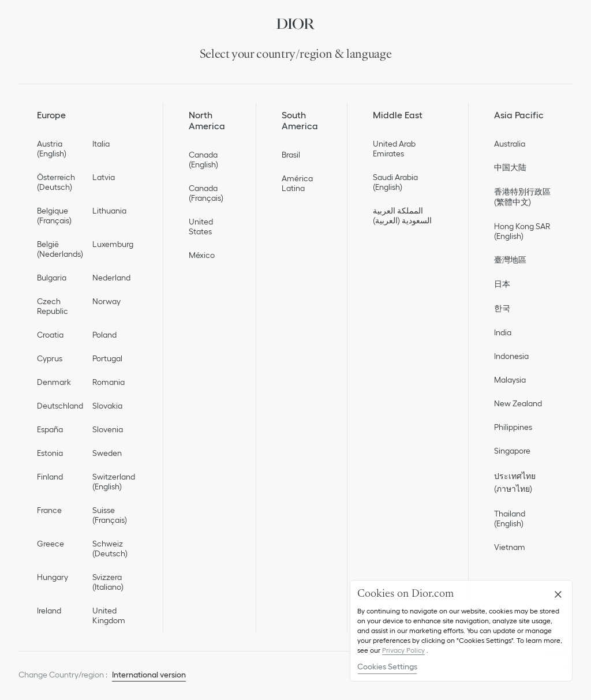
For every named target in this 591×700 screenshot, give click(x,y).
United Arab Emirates (394, 149)
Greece (51, 544)
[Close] (558, 594)
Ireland (49, 611)
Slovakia (107, 406)
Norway (106, 301)
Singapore (512, 451)
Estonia (50, 453)
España (50, 429)
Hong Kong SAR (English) (522, 231)
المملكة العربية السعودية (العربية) (402, 216)
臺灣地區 (510, 260)
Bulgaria (52, 278)
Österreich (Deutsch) (56, 182)
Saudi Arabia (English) (395, 182)
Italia (101, 144)
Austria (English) (52, 149)
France (49, 510)
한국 (502, 308)
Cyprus (50, 358)
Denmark (54, 382)
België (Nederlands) (60, 249)
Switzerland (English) (114, 482)
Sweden (107, 453)
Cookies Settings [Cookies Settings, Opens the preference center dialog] (387, 667)
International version (149, 675)
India (503, 332)
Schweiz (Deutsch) (110, 549)
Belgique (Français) (54, 216)
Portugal (107, 358)
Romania (109, 382)
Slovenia (108, 429)
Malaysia (510, 380)
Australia (510, 144)
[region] (461, 631)
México (202, 255)
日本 (502, 284)
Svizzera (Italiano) (108, 582)
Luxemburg (113, 244)
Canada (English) (203, 160)
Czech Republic (53, 306)
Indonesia (511, 356)
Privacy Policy (403, 650)
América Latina (297, 183)
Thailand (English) (510, 519)
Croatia (50, 335)
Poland (104, 335)
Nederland (111, 278)
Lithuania (109, 211)
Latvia (104, 177)
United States (201, 227)
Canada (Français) (206, 193)
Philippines (513, 427)
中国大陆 (510, 167)
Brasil (291, 155)
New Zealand (518, 403)
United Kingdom (109, 615)
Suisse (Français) (110, 515)
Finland (50, 477)
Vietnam (510, 547)
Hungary (53, 577)
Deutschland (60, 406)
